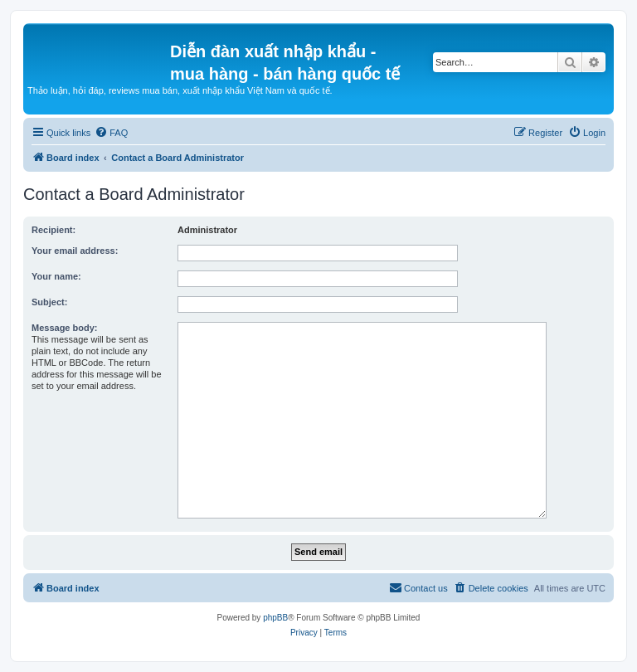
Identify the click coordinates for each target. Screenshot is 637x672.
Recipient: (53, 230)
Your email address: (75, 251)
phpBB (275, 618)
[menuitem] (111, 133)
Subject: (49, 302)
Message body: (64, 328)
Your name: (56, 276)
